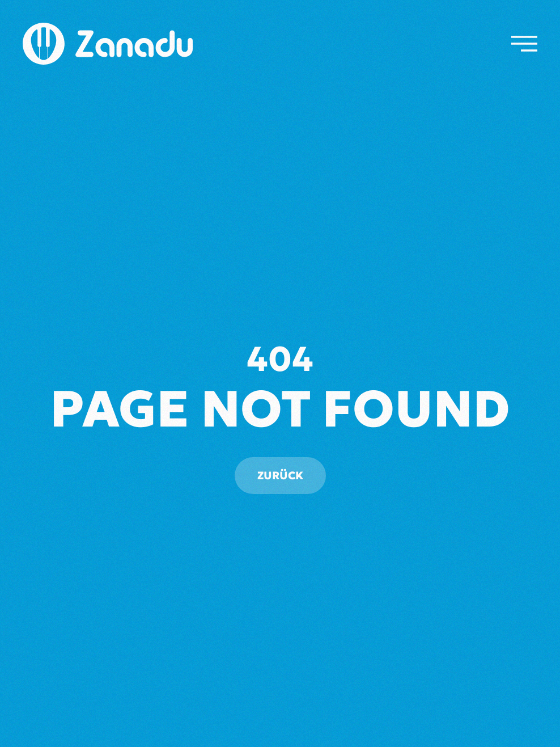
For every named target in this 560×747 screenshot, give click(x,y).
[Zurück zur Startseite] (108, 44)
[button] (524, 44)
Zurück (280, 475)
